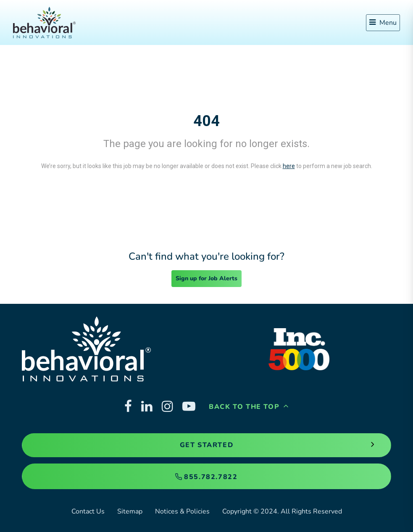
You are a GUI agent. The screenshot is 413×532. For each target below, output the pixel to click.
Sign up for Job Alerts (206, 278)
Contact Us (88, 511)
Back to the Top (249, 407)
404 (206, 121)
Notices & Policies (182, 511)
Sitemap (130, 511)
